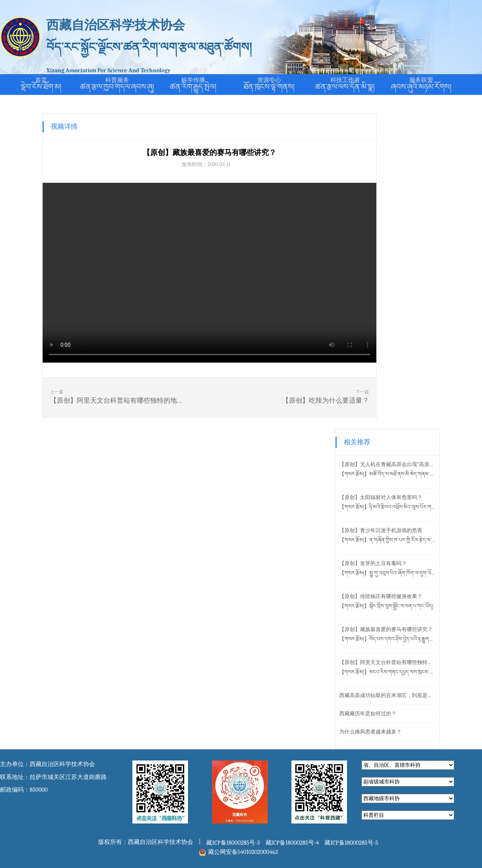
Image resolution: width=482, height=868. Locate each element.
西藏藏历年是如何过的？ (392, 398)
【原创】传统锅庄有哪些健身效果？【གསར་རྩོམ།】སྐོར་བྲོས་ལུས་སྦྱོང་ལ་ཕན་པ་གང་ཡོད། (410, 286)
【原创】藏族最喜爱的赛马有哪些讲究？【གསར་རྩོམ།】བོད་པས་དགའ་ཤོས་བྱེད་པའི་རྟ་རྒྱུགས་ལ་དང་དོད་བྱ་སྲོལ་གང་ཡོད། (411, 319)
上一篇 (96, 398)
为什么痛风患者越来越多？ (394, 416)
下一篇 (277, 398)
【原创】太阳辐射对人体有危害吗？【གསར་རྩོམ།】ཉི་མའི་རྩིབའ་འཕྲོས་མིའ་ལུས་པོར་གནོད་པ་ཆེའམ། (411, 187)
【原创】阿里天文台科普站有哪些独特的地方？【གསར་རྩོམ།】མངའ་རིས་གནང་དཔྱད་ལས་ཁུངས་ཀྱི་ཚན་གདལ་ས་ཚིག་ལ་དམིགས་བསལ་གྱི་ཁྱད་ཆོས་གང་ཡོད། (411, 352)
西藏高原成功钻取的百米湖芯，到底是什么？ (411, 380)
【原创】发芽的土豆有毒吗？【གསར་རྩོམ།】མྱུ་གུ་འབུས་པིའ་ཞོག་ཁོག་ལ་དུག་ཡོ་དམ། (411, 253)
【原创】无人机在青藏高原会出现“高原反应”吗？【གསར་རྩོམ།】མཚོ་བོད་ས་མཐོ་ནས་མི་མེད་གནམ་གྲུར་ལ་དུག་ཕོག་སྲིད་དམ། (411, 154)
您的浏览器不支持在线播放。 (186, 273)
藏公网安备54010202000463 (243, 537)
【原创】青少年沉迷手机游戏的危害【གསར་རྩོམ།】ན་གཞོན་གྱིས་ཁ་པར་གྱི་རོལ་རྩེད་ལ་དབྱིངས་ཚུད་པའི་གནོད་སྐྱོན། (411, 220)
